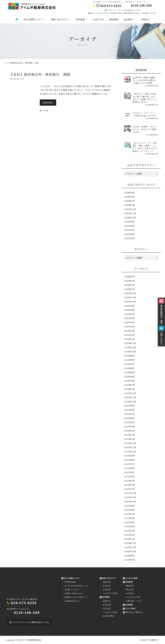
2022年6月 (129, 468)
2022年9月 (129, 456)
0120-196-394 (27, 612)
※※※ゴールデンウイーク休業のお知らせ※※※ (145, 114)
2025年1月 (129, 339)
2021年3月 (129, 531)
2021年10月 (130, 501)
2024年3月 (129, 381)
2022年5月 (129, 472)
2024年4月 (129, 377)
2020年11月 (130, 547)
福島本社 (107, 582)
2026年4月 (129, 193)
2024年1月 (129, 389)
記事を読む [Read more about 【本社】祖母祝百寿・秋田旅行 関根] (48, 103)
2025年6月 (129, 234)
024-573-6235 (24, 603)
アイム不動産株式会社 (32, 640)
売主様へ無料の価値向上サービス (77, 586)
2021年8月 (129, 510)
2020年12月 (130, 543)
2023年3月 (129, 431)
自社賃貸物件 (109, 616)
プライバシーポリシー (134, 612)
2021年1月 (129, 539)
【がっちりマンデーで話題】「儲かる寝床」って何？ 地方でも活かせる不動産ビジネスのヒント (145, 147)
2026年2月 (129, 201)
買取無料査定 (70, 582)
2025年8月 (129, 226)
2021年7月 (129, 514)
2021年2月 (129, 535)
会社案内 (131, 19)
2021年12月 (130, 493)
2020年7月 (129, 560)
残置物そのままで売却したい (76, 597)
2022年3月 (129, 481)
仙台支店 (107, 589)
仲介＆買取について (36, 19)
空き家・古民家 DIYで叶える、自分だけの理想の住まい (145, 129)
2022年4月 (129, 476)
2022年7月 (129, 464)
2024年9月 (129, 356)
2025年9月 (129, 222)
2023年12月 (130, 393)
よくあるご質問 (131, 578)
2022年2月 (129, 485)
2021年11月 (130, 497)
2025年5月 (129, 238)
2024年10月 (130, 352)
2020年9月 (129, 556)
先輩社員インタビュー (135, 601)
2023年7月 (129, 414)
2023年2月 (129, 435)
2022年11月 (130, 447)
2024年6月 (129, 368)
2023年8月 (129, 410)
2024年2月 (129, 385)
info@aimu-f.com (132, 10)
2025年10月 (130, 218)
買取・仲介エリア (62, 19)
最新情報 (114, 19)
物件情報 (83, 19)
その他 (45, 110)
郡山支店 (107, 586)
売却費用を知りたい (73, 601)
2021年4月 (129, 526)
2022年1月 (129, 489)
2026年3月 (129, 197)
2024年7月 (129, 364)
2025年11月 (130, 213)
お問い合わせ (161, 335)
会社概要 (129, 605)
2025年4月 (129, 327)
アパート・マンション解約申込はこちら (29, 622)
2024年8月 (129, 360)
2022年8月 (129, 460)
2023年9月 (129, 406)
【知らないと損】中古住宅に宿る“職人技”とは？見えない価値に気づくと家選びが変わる (145, 98)
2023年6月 (129, 418)
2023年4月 (129, 426)
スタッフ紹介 (131, 608)
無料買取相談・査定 (161, 311)
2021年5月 (129, 522)
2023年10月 (130, 402)
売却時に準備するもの (74, 593)
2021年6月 (129, 518)
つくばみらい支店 (110, 593)
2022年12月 (130, 443)
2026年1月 (129, 205)
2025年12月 (130, 209)
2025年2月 (129, 335)
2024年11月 (130, 347)
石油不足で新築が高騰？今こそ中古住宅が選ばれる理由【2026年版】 (145, 80)
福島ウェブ (155, 640)
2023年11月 (130, 397)
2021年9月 (129, 506)
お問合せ (145, 19)
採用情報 (129, 582)
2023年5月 (129, 422)
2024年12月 (130, 343)
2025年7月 (129, 230)
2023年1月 (129, 439)
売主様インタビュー (73, 590)
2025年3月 (129, 331)
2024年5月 (129, 372)
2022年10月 (130, 451)
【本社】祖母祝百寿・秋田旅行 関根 (40, 74)
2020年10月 (130, 551)
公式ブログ (99, 19)
